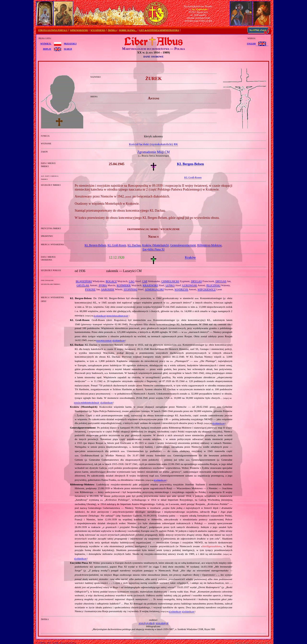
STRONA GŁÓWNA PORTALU (53, 30)
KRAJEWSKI (150, 285)
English (251, 43)
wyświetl (46, 43)
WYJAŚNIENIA (98, 30)
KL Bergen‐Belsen (95, 245)
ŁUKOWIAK (190, 285)
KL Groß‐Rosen (117, 245)
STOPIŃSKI (130, 289)
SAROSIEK (108, 289)
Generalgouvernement (183, 245)
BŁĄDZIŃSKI (84, 281)
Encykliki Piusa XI (153, 249)
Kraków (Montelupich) (156, 245)
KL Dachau (134, 245)
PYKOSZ (90, 289)
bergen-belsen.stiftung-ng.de (117, 316)
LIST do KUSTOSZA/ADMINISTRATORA (159, 30)
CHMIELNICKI (170, 281)
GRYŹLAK (83, 285)
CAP (145, 281)
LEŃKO (170, 285)
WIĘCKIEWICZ (207, 289)
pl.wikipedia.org (100, 316)
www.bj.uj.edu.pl (147, 623)
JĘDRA (103, 285)
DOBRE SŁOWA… (128, 30)
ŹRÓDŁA (112, 30)
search (68, 49)
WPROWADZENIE (79, 30)
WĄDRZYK (181, 289)
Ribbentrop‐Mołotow (209, 245)
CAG (132, 281)
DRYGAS (196, 281)
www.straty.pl (162, 623)
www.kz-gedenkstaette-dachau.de (86, 403)
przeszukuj (70, 43)
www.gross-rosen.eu (104, 340)
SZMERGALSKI (154, 289)
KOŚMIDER (124, 285)
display (47, 49)
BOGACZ (111, 281)
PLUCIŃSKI (213, 285)
